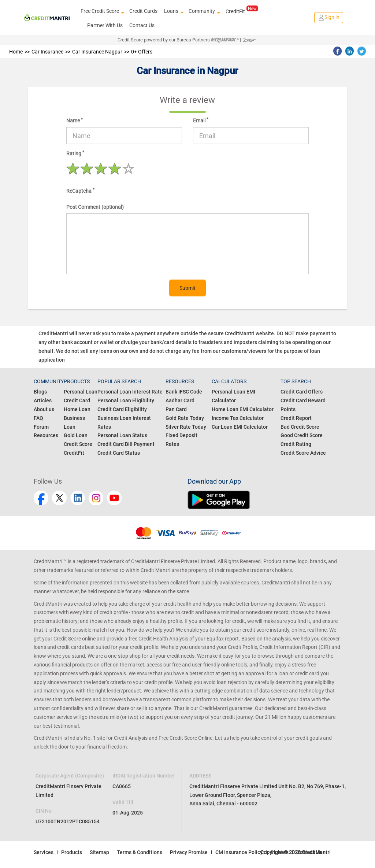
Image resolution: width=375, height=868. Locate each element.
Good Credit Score (302, 435)
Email (201, 120)
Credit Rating (296, 444)
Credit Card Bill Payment (126, 444)
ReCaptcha (80, 191)
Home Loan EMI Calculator (243, 409)
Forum (41, 427)
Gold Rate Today (185, 418)
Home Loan (77, 409)
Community (204, 11)
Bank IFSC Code (184, 392)
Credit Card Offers (302, 392)
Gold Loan (76, 435)
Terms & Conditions (140, 852)
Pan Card (176, 409)
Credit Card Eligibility (122, 409)
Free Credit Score (102, 11)
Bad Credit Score (300, 427)
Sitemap (99, 852)
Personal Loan (81, 392)
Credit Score (78, 444)
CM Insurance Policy (239, 852)
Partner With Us (105, 25)
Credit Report (296, 418)
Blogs (40, 392)
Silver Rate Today (186, 427)
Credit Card (77, 400)
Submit (187, 288)
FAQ (38, 418)
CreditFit (242, 11)
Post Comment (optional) (95, 207)
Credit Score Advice (303, 453)
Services (44, 852)
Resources (46, 435)
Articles (43, 400)
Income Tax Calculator (238, 418)
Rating (75, 153)
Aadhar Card (180, 400)
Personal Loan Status (122, 435)
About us (44, 409)
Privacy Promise (189, 852)
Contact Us (142, 25)
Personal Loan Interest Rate (130, 392)
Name (75, 120)
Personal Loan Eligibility (126, 400)
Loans (173, 11)
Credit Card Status (119, 453)
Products (72, 852)
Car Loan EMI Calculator (240, 427)
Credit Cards (143, 11)
